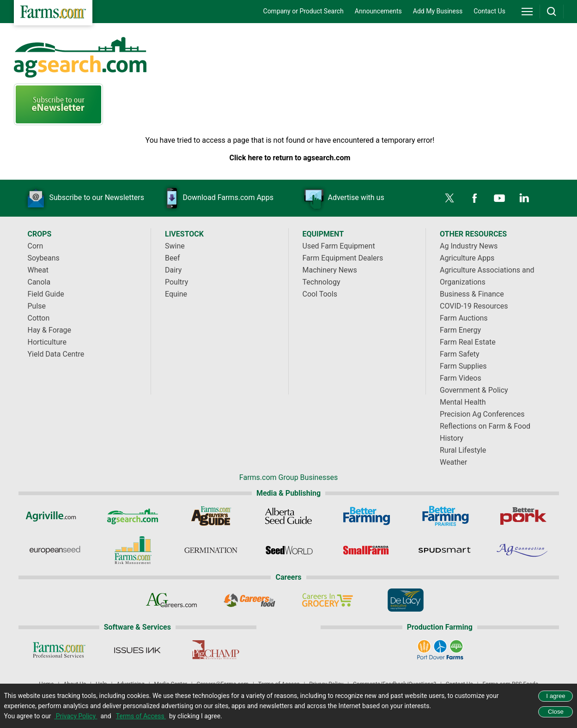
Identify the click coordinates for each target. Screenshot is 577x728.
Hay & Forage (50, 330)
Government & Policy (474, 390)
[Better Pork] (523, 516)
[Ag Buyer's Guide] (210, 516)
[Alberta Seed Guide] (288, 516)
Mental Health (463, 402)
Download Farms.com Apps (214, 198)
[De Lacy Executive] (405, 600)
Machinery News (330, 270)
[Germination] (210, 550)
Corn (36, 246)
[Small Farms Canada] (367, 550)
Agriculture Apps (467, 258)
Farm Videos (461, 378)
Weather (453, 462)
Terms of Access (141, 716)
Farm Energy (460, 330)
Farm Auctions (464, 318)
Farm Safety (460, 354)
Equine (176, 294)
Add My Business (438, 11)
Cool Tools (320, 294)
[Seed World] (288, 550)
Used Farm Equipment (339, 246)
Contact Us (489, 11)
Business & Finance (472, 294)
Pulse (37, 306)
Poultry (176, 282)
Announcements (378, 11)
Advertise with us (342, 198)
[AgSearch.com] (132, 516)
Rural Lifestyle (463, 450)
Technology (322, 282)
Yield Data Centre (56, 354)
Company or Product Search (304, 11)
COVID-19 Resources (474, 306)
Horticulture (47, 342)
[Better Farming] (367, 516)
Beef (173, 258)
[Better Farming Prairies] (445, 516)
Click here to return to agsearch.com (290, 158)
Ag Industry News (469, 246)
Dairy (173, 270)
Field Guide (46, 294)
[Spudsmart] (445, 550)
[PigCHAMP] (216, 650)
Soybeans (44, 258)
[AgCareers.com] (172, 600)
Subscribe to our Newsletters (83, 198)
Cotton (39, 318)
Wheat (38, 270)
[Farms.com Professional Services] (59, 650)
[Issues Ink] (137, 650)
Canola (39, 282)
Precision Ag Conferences (482, 414)
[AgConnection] (523, 550)
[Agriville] (54, 516)
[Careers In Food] (250, 600)
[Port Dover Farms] (440, 650)
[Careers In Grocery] (327, 600)
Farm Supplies (463, 366)
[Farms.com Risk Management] (132, 550)
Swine (175, 246)
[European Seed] (54, 550)
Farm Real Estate (468, 342)
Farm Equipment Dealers (343, 258)
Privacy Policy (76, 716)
